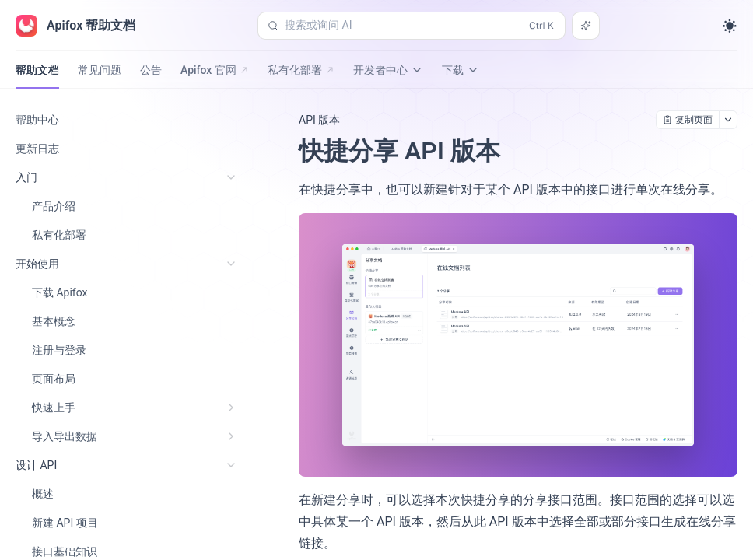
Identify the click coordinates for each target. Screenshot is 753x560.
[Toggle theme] (730, 26)
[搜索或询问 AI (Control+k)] (412, 26)
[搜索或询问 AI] (586, 26)
